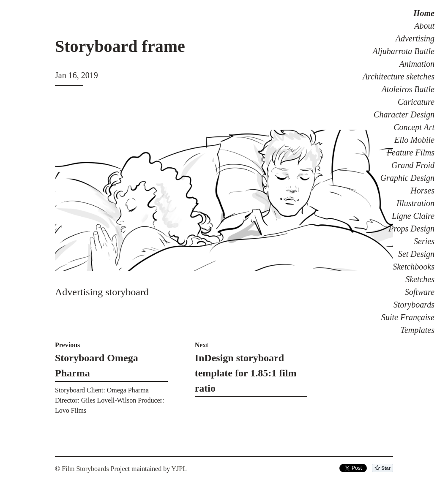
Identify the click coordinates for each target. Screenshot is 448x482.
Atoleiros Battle (408, 89)
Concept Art (414, 127)
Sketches (420, 279)
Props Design (411, 229)
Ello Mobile (414, 140)
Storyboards (414, 305)
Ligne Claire (413, 216)
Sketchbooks (414, 267)
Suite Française (408, 317)
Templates (418, 330)
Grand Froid (413, 165)
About (424, 26)
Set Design (416, 254)
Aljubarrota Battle (404, 51)
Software (420, 292)
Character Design (404, 114)
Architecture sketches (399, 76)
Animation (417, 64)
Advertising (415, 38)
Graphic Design (407, 178)
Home (424, 13)
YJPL (179, 469)
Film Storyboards (85, 469)
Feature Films (411, 152)
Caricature (416, 102)
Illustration (415, 203)
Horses (422, 191)
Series (424, 241)
